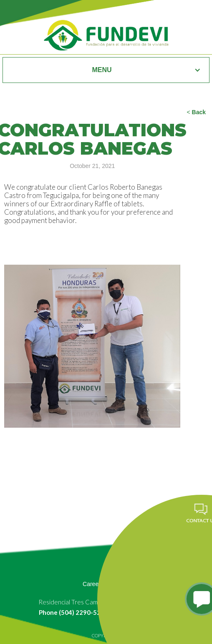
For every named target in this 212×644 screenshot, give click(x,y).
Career (92, 584)
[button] (106, 70)
